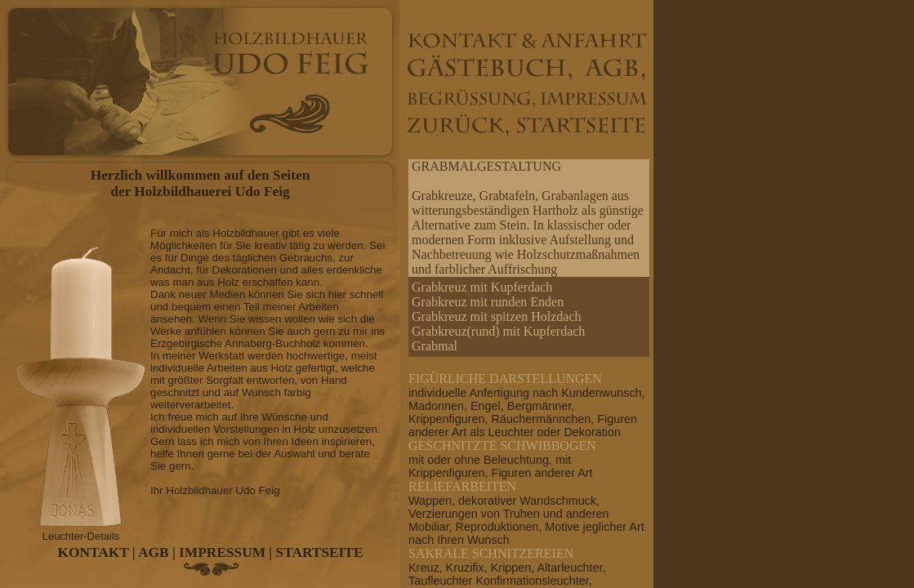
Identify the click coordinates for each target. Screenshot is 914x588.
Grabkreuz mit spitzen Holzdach (496, 316)
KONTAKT (94, 552)
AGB (154, 552)
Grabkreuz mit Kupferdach (482, 287)
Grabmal (435, 346)
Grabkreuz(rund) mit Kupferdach (498, 331)
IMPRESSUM (222, 552)
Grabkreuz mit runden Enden (488, 302)
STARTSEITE (320, 552)
